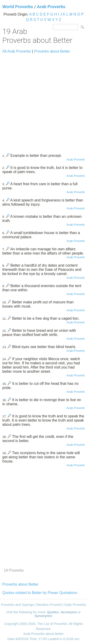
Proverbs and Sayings (17, 605)
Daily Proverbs (75, 605)
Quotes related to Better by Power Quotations (40, 593)
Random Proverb (49, 605)
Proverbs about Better (52, 51)
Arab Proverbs (51, 7)
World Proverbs (18, 7)
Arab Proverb (76, 159)
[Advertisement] (43, 101)
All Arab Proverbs (17, 51)
